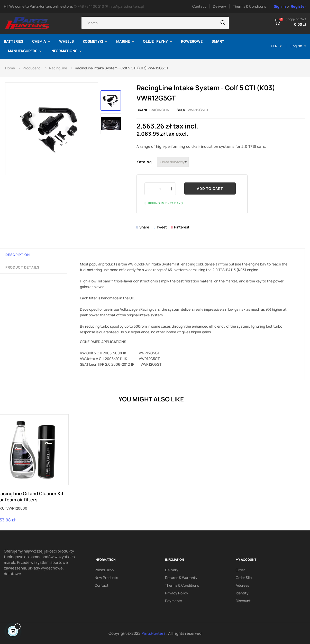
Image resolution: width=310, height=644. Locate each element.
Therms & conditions (182, 585)
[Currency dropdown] (276, 46)
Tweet (162, 227)
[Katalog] (173, 162)
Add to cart (210, 188)
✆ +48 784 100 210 (89, 6)
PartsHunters (154, 633)
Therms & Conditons (249, 6)
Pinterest (182, 227)
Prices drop (104, 570)
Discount (243, 601)
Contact (199, 6)
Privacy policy (177, 593)
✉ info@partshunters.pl (124, 6)
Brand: (143, 110)
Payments (174, 601)
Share (144, 227)
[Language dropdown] (298, 46)
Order (240, 570)
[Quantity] (160, 189)
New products (106, 578)
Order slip (244, 578)
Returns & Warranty (181, 578)
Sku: (181, 110)
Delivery (220, 6)
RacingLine (161, 110)
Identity (242, 593)
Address (242, 585)
